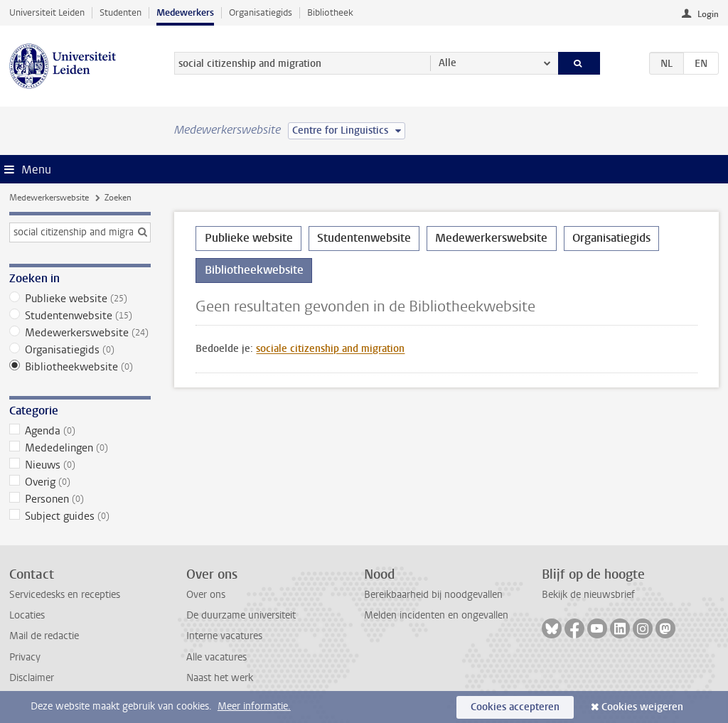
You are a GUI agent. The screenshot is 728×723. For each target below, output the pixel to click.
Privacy (25, 657)
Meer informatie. (254, 706)
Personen (80, 499)
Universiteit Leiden (47, 12)
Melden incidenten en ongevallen (436, 615)
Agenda (80, 431)
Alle (448, 63)
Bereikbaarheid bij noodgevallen (433, 595)
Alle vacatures (216, 657)
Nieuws (80, 465)
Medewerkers (185, 12)
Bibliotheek (330, 12)
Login (708, 14)
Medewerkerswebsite (49, 198)
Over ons (206, 595)
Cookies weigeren (642, 707)
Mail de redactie (44, 636)
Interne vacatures (224, 636)
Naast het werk (220, 678)
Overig (80, 482)
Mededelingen (80, 448)
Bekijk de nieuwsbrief (588, 595)
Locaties (27, 615)
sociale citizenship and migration (330, 349)
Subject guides (80, 516)
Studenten (121, 12)
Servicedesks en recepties (65, 595)
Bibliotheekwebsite (80, 367)
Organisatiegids (261, 12)
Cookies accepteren (515, 707)
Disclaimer (32, 678)
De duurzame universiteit (241, 615)
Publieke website (80, 299)
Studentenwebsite (80, 316)
